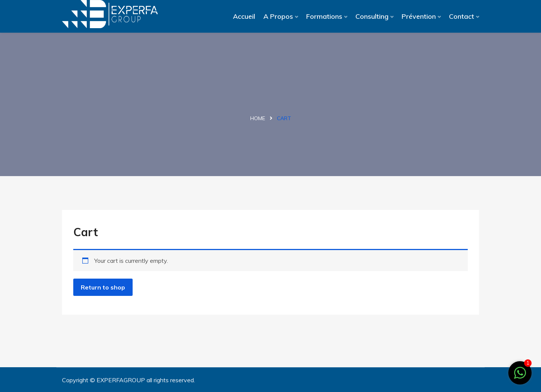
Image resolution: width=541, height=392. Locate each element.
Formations (324, 16)
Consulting (372, 16)
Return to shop (103, 287)
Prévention (419, 16)
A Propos (278, 16)
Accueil (244, 16)
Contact (462, 16)
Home (258, 118)
